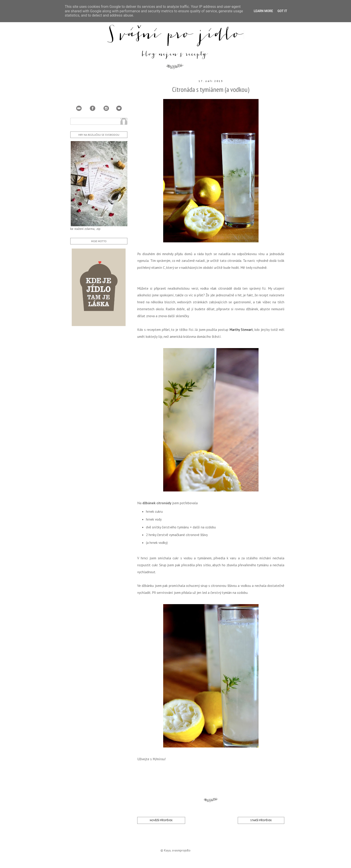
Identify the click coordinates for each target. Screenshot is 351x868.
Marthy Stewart (241, 330)
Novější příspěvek (161, 820)
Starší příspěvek (261, 820)
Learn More (263, 11)
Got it (282, 11)
